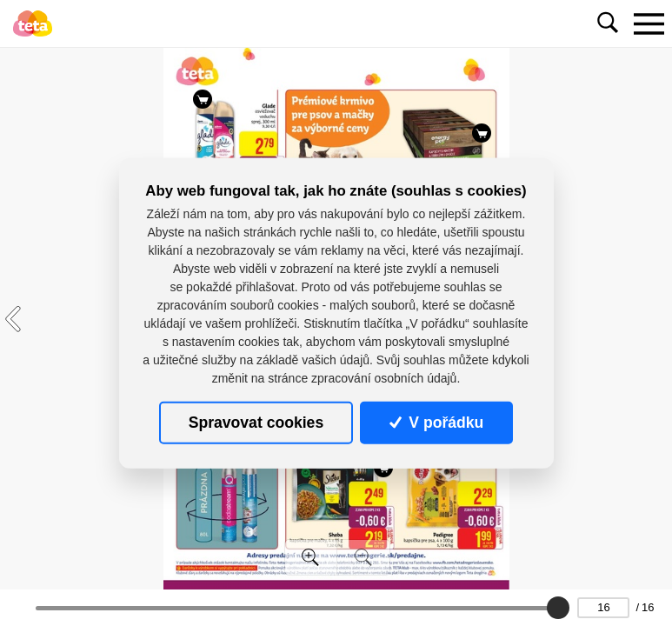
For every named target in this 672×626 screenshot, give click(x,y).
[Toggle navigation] (649, 23)
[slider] (558, 608)
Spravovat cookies (256, 423)
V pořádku (436, 423)
